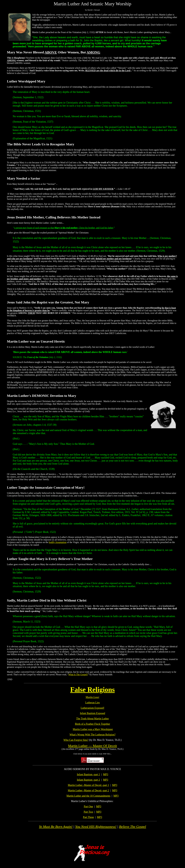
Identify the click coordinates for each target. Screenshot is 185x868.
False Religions (92, 690)
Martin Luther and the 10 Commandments (88, 796)
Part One (88, 807)
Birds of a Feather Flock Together (93, 724)
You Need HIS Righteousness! (96, 827)
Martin (93, 697)
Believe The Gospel (133, 827)
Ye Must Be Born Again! (56, 827)
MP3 (106, 774)
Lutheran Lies (92, 703)
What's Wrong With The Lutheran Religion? (92, 735)
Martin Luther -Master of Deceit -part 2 (88, 790)
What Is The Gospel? (78, 674)
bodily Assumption (58, 542)
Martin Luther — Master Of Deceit (92, 746)
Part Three (88, 817)
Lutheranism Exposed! (92, 708)
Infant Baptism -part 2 (88, 780)
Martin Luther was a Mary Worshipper (93, 729)
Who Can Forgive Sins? (76, 740)
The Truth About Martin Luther (92, 719)
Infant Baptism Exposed (92, 713)
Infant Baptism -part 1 (88, 774)
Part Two (88, 812)
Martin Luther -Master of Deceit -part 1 (88, 785)
